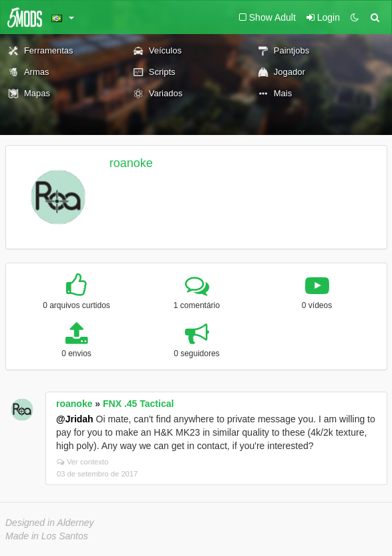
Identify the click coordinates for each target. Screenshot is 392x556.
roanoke (131, 163)
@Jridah (75, 419)
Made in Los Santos (47, 536)
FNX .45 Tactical (138, 404)
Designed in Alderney (50, 523)
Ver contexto (82, 462)
